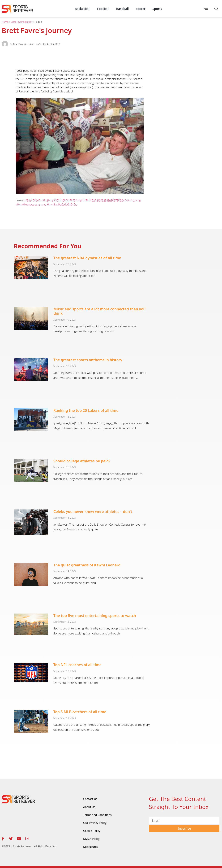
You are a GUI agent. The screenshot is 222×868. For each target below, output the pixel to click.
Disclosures (91, 847)
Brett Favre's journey (22, 22)
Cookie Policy (92, 831)
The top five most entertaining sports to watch (95, 616)
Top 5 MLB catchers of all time (80, 712)
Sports (157, 9)
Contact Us (90, 799)
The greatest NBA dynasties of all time (87, 258)
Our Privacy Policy (95, 823)
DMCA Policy (91, 839)
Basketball (82, 9)
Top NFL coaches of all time (78, 665)
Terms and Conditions (97, 815)
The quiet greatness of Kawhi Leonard (87, 565)
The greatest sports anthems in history (88, 360)
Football (103, 9)
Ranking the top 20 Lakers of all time (86, 410)
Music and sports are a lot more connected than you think (100, 311)
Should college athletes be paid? (82, 461)
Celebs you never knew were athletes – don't (93, 512)
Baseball (122, 9)
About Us (89, 807)
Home (5, 22)
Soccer (141, 9)
